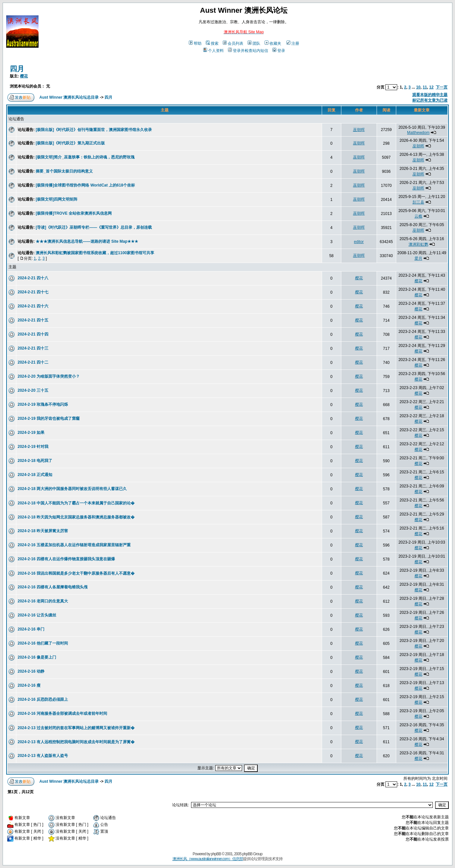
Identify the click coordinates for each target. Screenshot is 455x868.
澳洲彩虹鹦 (418, 244)
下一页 (442, 87)
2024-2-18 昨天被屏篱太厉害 (43, 531)
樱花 (24, 76)
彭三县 (418, 202)
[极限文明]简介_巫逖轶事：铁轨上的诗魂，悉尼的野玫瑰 (85, 157)
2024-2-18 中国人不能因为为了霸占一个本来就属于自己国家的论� (76, 503)
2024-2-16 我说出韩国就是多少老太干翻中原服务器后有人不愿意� (76, 573)
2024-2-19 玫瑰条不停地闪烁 (43, 404)
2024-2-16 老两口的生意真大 (43, 601)
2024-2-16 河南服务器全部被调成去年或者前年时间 (62, 713)
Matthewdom (418, 133)
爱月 (418, 258)
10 (418, 87)
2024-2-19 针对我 (33, 447)
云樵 (418, 216)
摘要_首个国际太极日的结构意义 (64, 171)
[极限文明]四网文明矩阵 (57, 199)
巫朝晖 (359, 130)
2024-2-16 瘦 (29, 685)
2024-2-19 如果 (31, 433)
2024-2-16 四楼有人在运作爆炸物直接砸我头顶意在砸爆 (66, 559)
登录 (279, 51)
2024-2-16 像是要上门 (37, 657)
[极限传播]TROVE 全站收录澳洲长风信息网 (74, 213)
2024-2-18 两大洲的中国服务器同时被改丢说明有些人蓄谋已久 (72, 489)
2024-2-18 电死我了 (35, 461)
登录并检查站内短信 (248, 51)
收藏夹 (273, 43)
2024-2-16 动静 (31, 671)
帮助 (195, 43)
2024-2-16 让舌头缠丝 (37, 615)
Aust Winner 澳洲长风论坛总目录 (69, 97)
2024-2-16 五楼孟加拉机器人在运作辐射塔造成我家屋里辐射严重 (74, 545)
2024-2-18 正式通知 (35, 475)
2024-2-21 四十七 (33, 292)
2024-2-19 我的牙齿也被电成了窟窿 (49, 418)
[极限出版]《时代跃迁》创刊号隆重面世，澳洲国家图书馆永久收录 (94, 130)
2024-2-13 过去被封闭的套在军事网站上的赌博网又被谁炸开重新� (76, 728)
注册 (293, 43)
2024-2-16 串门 (31, 629)
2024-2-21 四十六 (33, 306)
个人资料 (213, 51)
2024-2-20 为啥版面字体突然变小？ (49, 376)
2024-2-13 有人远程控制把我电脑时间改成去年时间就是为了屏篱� (76, 742)
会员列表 (233, 43)
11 (425, 87)
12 (431, 87)
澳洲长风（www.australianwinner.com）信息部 (208, 859)
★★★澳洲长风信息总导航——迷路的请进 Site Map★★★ (87, 241)
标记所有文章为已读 (430, 100)
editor (359, 242)
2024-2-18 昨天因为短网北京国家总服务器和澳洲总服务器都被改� (76, 517)
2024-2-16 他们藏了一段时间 (43, 643)
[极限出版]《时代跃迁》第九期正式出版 (70, 143)
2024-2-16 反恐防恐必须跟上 (43, 699)
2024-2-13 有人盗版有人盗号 (43, 756)
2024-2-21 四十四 (33, 334)
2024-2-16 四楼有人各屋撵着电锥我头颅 (53, 587)
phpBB (216, 854)
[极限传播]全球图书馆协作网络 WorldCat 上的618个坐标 (85, 185)
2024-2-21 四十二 (33, 362)
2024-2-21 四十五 (33, 320)
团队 (254, 43)
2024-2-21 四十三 (33, 348)
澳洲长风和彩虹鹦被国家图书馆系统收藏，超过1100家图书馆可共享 (95, 253)
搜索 (212, 43)
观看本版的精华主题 (430, 95)
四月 (17, 69)
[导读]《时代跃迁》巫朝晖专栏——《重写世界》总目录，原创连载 (94, 227)
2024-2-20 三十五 (33, 390)
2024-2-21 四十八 (33, 278)
